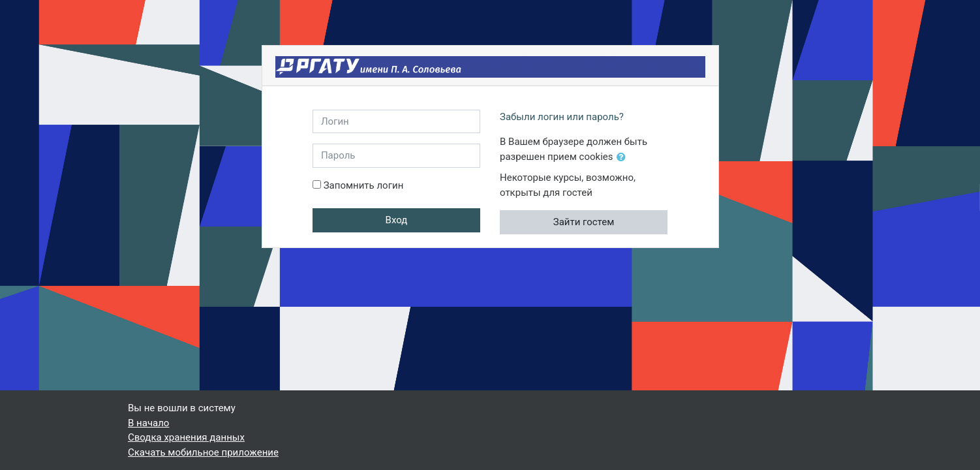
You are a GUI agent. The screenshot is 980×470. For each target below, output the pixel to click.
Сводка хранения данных (186, 437)
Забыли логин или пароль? (562, 117)
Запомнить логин (364, 185)
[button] (624, 158)
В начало (148, 423)
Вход (397, 220)
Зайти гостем (584, 222)
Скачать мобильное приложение (203, 452)
